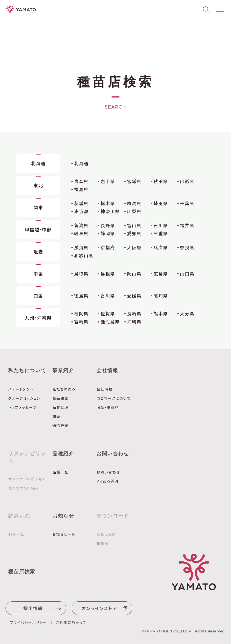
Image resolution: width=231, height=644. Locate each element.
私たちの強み (64, 389)
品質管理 (60, 407)
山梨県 (134, 211)
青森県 (81, 181)
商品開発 (60, 398)
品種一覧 (60, 472)
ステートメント (21, 389)
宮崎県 (81, 321)
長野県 (108, 225)
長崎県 (134, 313)
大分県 (187, 313)
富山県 (134, 225)
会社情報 (107, 370)
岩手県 (108, 181)
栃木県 (108, 203)
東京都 (81, 211)
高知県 (161, 296)
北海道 (81, 163)
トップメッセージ (23, 407)
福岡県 (81, 313)
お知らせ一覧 (64, 534)
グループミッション (24, 398)
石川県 (161, 225)
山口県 (187, 274)
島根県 (108, 274)
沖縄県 (134, 321)
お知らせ (63, 516)
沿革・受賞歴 (108, 407)
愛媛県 (134, 296)
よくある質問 (108, 481)
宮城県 (134, 181)
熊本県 (161, 313)
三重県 (161, 233)
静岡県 (108, 233)
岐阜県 (81, 233)
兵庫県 (161, 247)
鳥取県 (81, 274)
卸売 (56, 416)
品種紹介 (63, 454)
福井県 (187, 225)
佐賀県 (108, 313)
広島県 (161, 274)
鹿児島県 (110, 321)
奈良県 (187, 247)
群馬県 (134, 203)
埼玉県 (161, 203)
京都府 (108, 247)
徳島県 (81, 296)
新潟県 (81, 225)
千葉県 (187, 203)
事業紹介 (63, 370)
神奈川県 (110, 211)
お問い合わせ (113, 454)
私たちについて (27, 370)
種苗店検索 (22, 572)
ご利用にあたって (71, 622)
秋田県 (161, 181)
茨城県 (81, 203)
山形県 (187, 181)
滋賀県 (81, 247)
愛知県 (134, 233)
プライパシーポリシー (29, 622)
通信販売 (60, 426)
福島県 (81, 189)
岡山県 (134, 274)
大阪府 (134, 247)
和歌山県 (84, 255)
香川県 (108, 296)
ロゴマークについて (114, 398)
